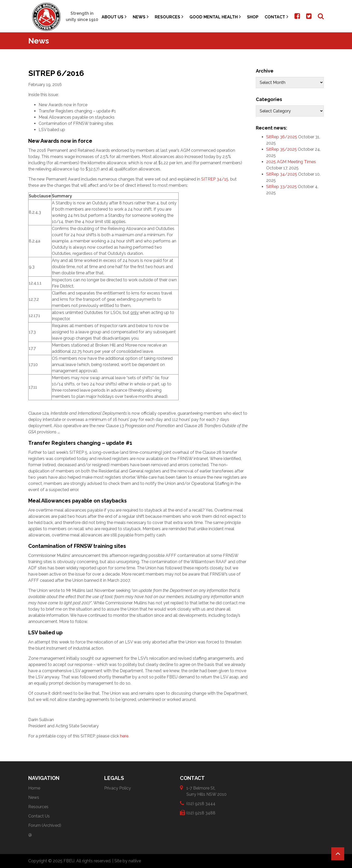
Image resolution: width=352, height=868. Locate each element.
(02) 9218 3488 (201, 813)
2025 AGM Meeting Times (291, 162)
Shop (253, 17)
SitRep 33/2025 (281, 187)
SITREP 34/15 (215, 179)
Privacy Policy (118, 788)
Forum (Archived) (45, 825)
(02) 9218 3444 (201, 803)
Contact (276, 17)
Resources (169, 17)
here (124, 736)
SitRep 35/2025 (281, 149)
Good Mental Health (215, 17)
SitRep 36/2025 (282, 137)
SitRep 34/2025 (282, 174)
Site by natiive (128, 861)
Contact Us (39, 816)
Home (34, 788)
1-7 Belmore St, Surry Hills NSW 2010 (206, 791)
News (141, 17)
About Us (114, 17)
